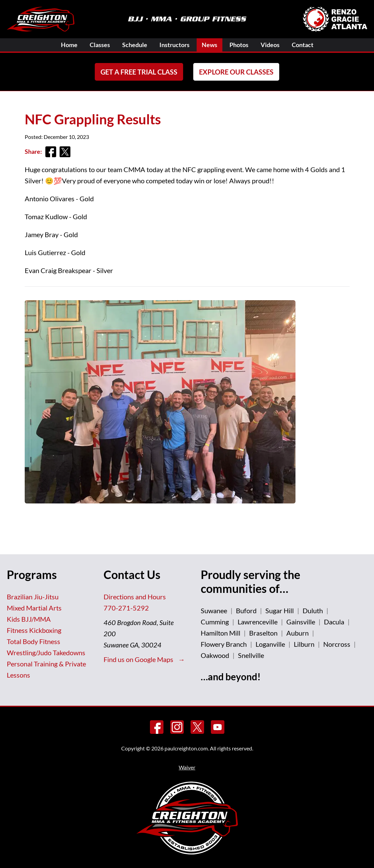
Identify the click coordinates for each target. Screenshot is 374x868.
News (210, 45)
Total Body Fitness (34, 641)
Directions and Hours (135, 597)
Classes (100, 45)
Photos (239, 45)
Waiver (187, 767)
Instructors (174, 45)
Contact (303, 45)
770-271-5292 (126, 608)
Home (69, 45)
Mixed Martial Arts (34, 608)
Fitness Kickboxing (34, 630)
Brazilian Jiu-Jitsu (33, 597)
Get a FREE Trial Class (139, 72)
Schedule (135, 45)
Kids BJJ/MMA (29, 619)
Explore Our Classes (236, 72)
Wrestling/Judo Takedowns (46, 653)
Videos (270, 45)
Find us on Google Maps (139, 659)
